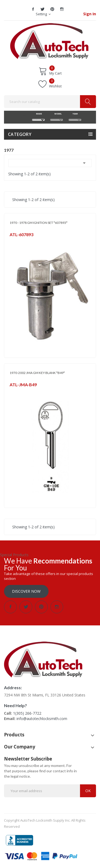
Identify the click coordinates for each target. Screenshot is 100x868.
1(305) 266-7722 (27, 713)
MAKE (38, 114)
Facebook (33, 9)
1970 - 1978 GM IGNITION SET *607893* (39, 223)
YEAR (75, 114)
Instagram (62, 9)
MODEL (57, 114)
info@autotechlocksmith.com (42, 719)
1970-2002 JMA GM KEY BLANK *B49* (37, 373)
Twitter (43, 9)
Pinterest (52, 9)
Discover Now (26, 591)
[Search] (50, 102)
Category (20, 134)
